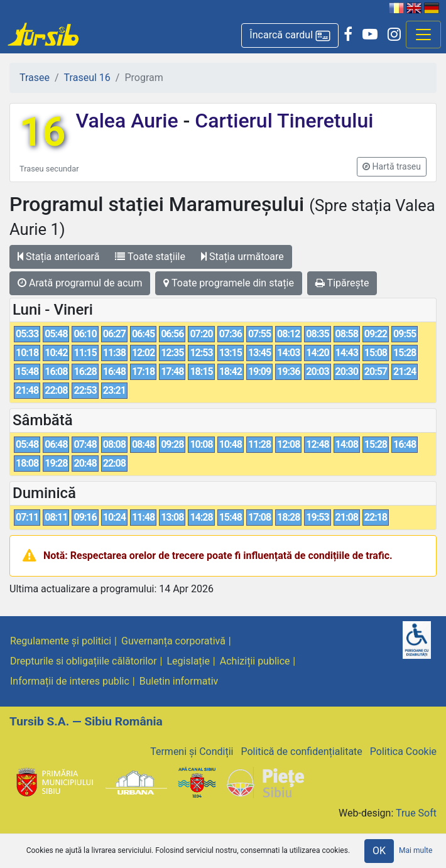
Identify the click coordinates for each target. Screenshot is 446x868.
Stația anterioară (58, 257)
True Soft (416, 813)
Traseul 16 (87, 78)
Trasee (35, 78)
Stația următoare (242, 257)
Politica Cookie (403, 751)
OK (379, 851)
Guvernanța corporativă (173, 641)
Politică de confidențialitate (301, 751)
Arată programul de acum (80, 283)
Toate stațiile (150, 257)
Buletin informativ (179, 681)
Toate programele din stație (229, 283)
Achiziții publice (255, 661)
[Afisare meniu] (423, 35)
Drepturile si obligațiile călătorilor (84, 661)
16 (42, 132)
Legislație (188, 661)
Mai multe (416, 850)
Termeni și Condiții (192, 751)
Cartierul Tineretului (281, 121)
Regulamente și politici (61, 641)
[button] (290, 35)
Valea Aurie (129, 121)
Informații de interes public (70, 681)
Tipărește (342, 283)
